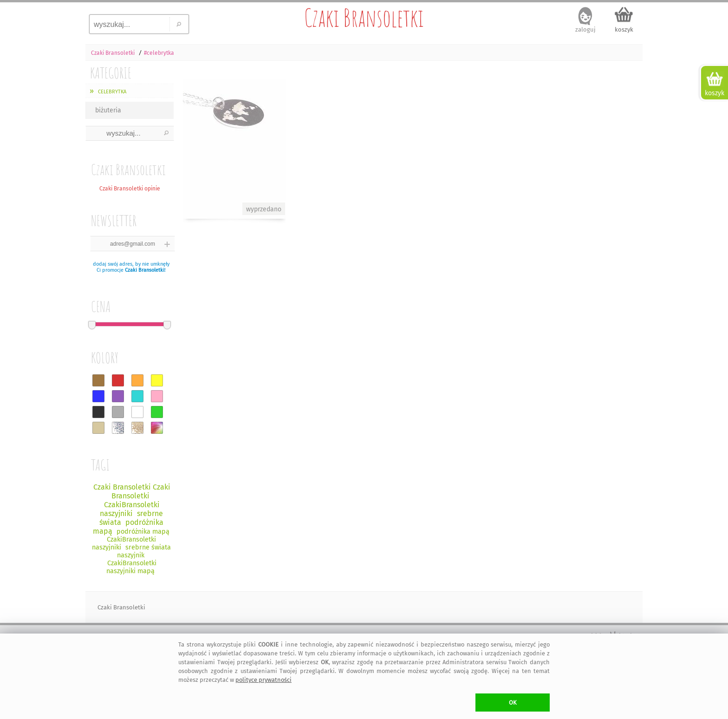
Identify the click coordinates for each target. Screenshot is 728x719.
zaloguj (585, 29)
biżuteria (108, 110)
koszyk (624, 29)
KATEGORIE (111, 73)
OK (513, 703)
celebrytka (111, 91)
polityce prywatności (263, 680)
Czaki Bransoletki (364, 18)
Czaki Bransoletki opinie (130, 189)
